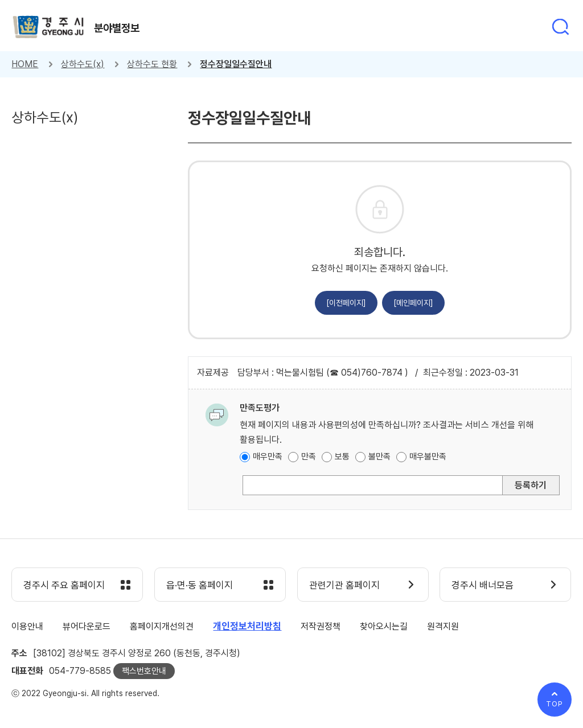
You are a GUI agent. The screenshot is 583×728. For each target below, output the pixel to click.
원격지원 (443, 626)
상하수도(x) (83, 64)
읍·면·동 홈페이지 (200, 585)
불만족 (379, 456)
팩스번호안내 (144, 671)
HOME (25, 64)
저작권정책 (321, 626)
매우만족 (268, 456)
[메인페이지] (413, 303)
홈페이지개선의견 (162, 626)
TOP (555, 704)
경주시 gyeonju (48, 27)
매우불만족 (428, 456)
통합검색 (560, 27)
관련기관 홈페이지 (344, 585)
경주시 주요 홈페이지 (64, 585)
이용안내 (27, 626)
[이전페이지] (346, 303)
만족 (309, 456)
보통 (342, 456)
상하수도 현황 (152, 64)
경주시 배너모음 (483, 585)
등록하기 (531, 485)
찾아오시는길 (384, 626)
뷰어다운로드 (87, 626)
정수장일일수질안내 (236, 64)
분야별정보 (117, 28)
